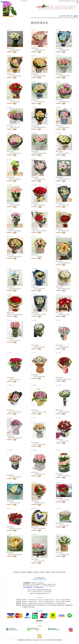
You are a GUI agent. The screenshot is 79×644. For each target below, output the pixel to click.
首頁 (77, 16)
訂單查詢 (63, 16)
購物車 (71, 16)
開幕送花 (61, 18)
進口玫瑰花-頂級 (74, 18)
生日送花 (43, 18)
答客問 (53, 572)
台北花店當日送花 (35, 18)
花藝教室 (48, 572)
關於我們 (23, 572)
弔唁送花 (66, 18)
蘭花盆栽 (55, 18)
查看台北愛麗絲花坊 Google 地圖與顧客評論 (33, 587)
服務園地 (30, 572)
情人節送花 (49, 18)
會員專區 (35, 572)
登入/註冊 (25, 1)
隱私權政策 (17, 572)
